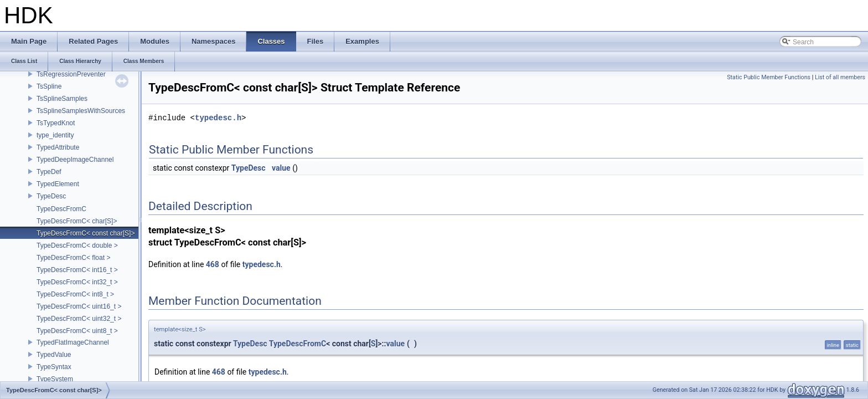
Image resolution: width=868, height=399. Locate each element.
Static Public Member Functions (769, 77)
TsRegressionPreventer (71, 74)
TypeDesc (51, 196)
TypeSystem (55, 379)
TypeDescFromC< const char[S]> (86, 233)
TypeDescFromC (61, 209)
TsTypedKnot (56, 123)
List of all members (840, 77)
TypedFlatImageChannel (73, 342)
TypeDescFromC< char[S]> (77, 221)
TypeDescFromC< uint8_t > (77, 331)
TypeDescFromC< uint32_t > (79, 319)
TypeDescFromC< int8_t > (75, 294)
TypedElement (58, 184)
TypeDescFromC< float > (73, 258)
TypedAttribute (58, 147)
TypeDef (49, 172)
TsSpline (49, 86)
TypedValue (54, 355)
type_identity (55, 135)
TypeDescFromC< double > (77, 245)
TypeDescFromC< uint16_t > (79, 306)
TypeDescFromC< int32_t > (77, 282)
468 (213, 264)
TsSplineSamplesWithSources (81, 111)
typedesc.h (218, 118)
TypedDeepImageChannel (75, 160)
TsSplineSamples (62, 99)
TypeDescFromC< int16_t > (77, 270)
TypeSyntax (54, 367)
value (281, 168)
